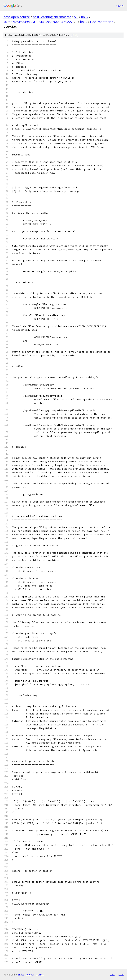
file (75, 35)
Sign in (120, 5)
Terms (40, 975)
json (121, 974)
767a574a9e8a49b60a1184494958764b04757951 (38, 22)
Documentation (102, 22)
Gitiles (21, 975)
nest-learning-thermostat (52, 17)
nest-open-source (17, 17)
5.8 (76, 17)
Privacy (30, 975)
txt (112, 974)
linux (85, 17)
